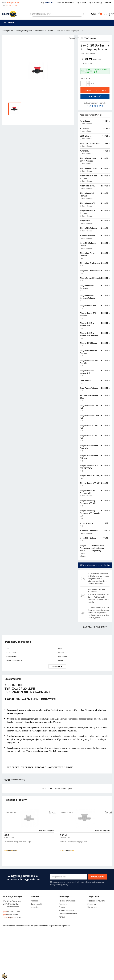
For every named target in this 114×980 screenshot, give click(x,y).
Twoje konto (93, 896)
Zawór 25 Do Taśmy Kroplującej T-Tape (73, 842)
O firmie (62, 907)
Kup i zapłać (95, 96)
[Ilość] (84, 84)
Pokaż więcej (57, 666)
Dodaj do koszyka (95, 90)
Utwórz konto (93, 907)
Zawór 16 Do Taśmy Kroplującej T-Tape (18, 842)
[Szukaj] (57, 14)
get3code (67, 926)
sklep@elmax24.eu (11, 3)
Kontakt (108, 3)
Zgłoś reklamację (95, 3)
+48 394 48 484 (11, 915)
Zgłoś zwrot (81, 3)
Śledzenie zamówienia (96, 901)
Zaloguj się (92, 904)
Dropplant (93, 38)
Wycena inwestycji (66, 910)
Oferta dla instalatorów (65, 3)
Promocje (34, 901)
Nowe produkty (36, 904)
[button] (109, 835)
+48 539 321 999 (10, 6)
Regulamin (63, 904)
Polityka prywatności (67, 901)
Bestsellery (35, 907)
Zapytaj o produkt (95, 627)
